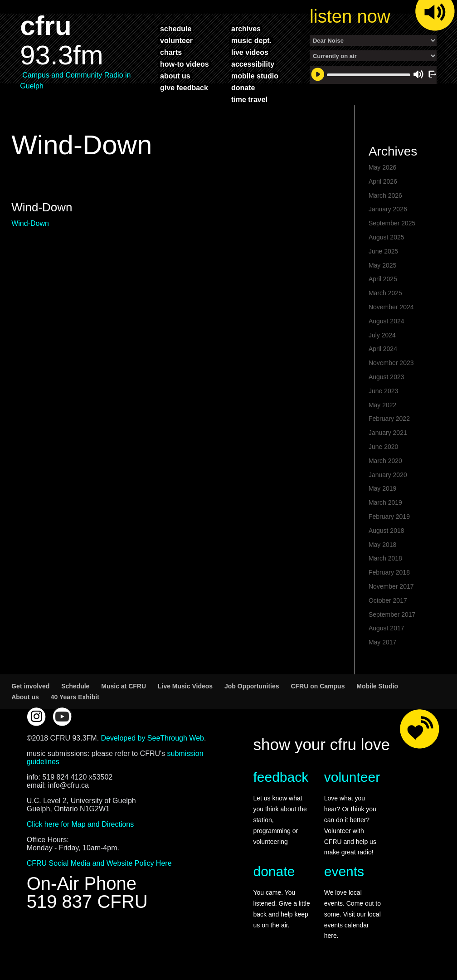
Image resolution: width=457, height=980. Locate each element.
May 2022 (382, 405)
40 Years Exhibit (75, 697)
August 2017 (387, 628)
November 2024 (391, 307)
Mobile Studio (377, 686)
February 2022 (389, 419)
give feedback (184, 88)
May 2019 (382, 488)
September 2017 (392, 614)
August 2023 (387, 377)
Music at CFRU (124, 686)
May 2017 (382, 642)
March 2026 (385, 195)
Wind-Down (30, 223)
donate (243, 88)
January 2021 (388, 433)
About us (25, 697)
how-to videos (185, 64)
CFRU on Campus (318, 686)
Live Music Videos (185, 686)
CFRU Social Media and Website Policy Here (99, 863)
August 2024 (387, 321)
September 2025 (392, 223)
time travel (249, 99)
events (344, 871)
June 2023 (383, 391)
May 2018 (382, 545)
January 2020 (388, 475)
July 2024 (382, 335)
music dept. (251, 40)
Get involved (30, 686)
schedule (176, 29)
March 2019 (385, 502)
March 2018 (385, 558)
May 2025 (382, 265)
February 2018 (389, 572)
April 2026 (383, 181)
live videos (250, 52)
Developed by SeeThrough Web (153, 738)
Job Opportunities (252, 686)
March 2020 (385, 461)
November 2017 (391, 586)
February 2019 (389, 517)
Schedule (75, 686)
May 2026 (382, 167)
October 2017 (388, 600)
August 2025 (387, 237)
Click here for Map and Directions (80, 824)
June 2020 (383, 447)
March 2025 (385, 293)
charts (171, 52)
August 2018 (387, 531)
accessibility (253, 64)
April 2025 (383, 279)
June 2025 (383, 251)
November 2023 (391, 363)
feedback (281, 777)
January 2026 (388, 209)
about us (175, 76)
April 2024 (383, 349)
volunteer (176, 40)
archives (246, 29)
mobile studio (255, 76)
